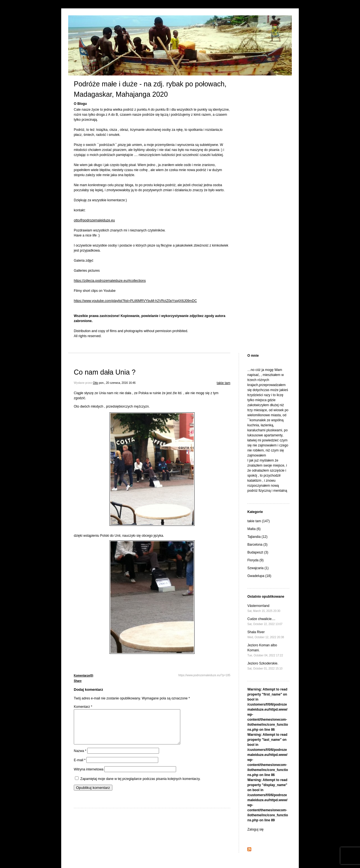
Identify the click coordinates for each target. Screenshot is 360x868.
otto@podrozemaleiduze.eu (94, 220)
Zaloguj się (255, 829)
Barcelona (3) (257, 545)
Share (78, 681)
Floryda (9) (255, 560)
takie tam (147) (259, 521)
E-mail (80, 767)
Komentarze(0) (83, 676)
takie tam (223, 383)
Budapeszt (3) (258, 552)
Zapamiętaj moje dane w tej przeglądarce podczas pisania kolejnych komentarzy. (140, 786)
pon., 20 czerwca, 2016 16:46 (117, 383)
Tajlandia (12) (257, 537)
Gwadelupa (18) (259, 576)
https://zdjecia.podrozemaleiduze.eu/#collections (110, 281)
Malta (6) (254, 529)
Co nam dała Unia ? (105, 372)
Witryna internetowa (89, 776)
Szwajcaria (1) (258, 568)
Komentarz (83, 707)
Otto (95, 383)
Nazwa (80, 758)
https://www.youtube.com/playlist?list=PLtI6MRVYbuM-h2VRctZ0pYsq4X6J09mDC (135, 301)
